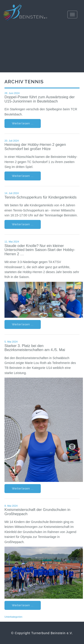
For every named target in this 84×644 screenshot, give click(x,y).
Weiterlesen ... (23, 123)
